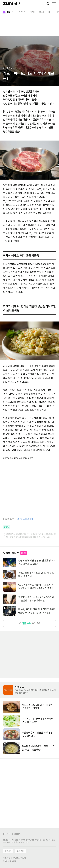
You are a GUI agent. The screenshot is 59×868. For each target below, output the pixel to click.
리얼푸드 (20, 687)
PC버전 (8, 851)
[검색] (48, 4)
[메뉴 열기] (54, 4)
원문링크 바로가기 (25, 519)
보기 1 (30, 623)
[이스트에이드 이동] (12, 835)
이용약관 (7, 858)
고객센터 (20, 851)
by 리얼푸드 (9, 68)
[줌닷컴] (8, 4)
